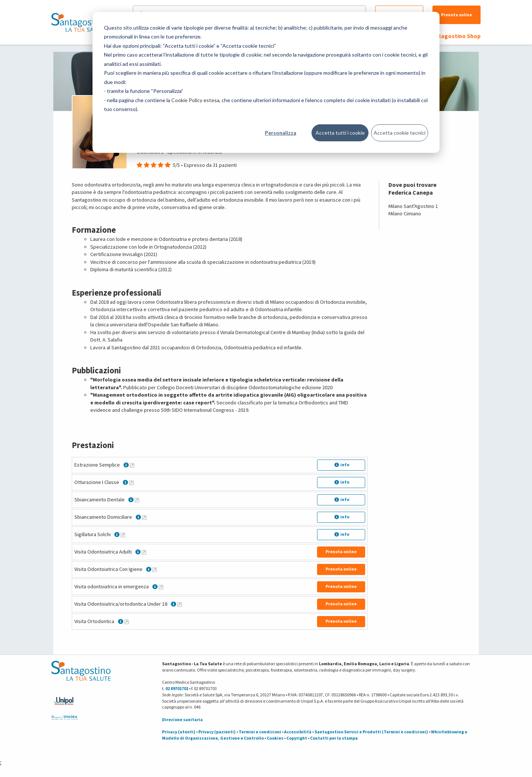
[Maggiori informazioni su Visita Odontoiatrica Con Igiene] (155, 569)
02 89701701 (177, 688)
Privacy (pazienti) (217, 732)
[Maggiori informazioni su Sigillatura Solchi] (123, 535)
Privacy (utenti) (179, 732)
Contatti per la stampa (334, 738)
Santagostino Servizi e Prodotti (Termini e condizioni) (371, 732)
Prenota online (457, 15)
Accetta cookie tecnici (400, 133)
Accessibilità (298, 732)
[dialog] (266, 82)
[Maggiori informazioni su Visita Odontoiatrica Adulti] (144, 552)
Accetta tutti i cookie (340, 133)
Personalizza (281, 133)
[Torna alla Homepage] (79, 22)
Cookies (275, 738)
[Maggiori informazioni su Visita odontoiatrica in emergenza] (161, 587)
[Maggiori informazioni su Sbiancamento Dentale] (137, 500)
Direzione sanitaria (182, 719)
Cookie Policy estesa (195, 100)
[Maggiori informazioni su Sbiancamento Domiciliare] (144, 517)
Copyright (297, 738)
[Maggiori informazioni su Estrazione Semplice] (132, 465)
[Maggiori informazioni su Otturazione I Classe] (131, 482)
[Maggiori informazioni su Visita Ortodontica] (127, 622)
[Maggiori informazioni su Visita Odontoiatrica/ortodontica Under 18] (179, 604)
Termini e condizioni (260, 732)
